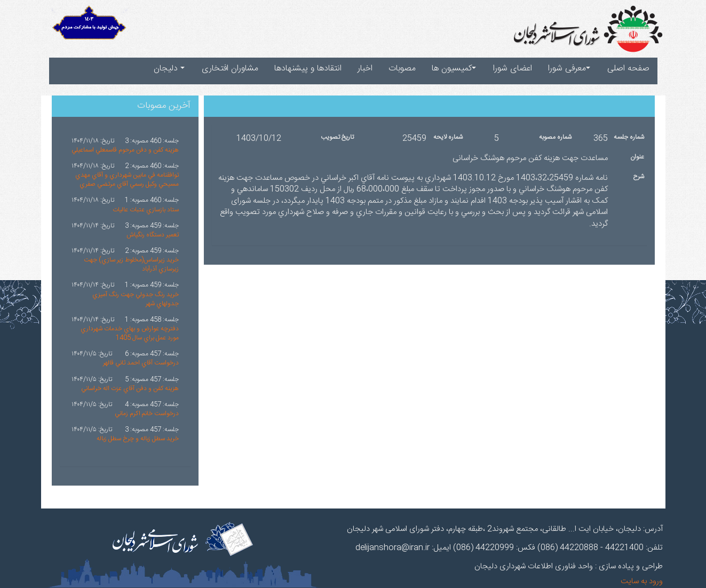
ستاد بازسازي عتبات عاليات (146, 210)
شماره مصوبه (555, 137)
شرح (638, 177)
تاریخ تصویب (337, 137)
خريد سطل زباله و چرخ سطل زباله (138, 439)
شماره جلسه (629, 137)
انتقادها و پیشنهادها (308, 69)
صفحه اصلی (628, 69)
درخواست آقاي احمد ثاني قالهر (141, 363)
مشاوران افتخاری (230, 69)
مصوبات (402, 69)
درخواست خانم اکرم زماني (147, 414)
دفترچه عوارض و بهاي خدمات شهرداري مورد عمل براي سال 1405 (130, 333)
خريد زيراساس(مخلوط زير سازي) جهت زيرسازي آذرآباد (131, 264)
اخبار (365, 69)
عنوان (637, 157)
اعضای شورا (513, 69)
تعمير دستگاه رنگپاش (153, 235)
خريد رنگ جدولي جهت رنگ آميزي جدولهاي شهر (136, 299)
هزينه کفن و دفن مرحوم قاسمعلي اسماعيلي (125, 150)
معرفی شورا (569, 69)
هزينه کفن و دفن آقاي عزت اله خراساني (130, 388)
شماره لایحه (448, 137)
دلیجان (169, 69)
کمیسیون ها (454, 69)
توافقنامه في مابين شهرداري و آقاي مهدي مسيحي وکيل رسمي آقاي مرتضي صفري (127, 180)
